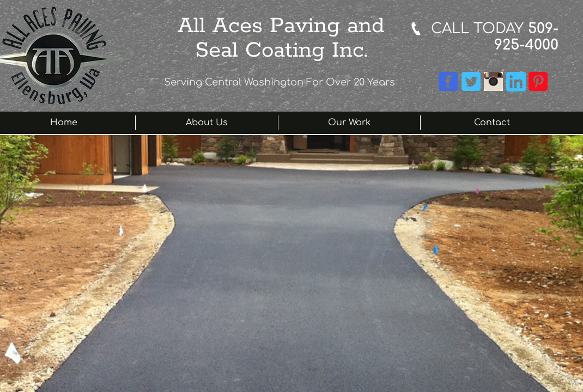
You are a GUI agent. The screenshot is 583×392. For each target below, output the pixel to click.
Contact (492, 122)
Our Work (349, 122)
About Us (207, 122)
